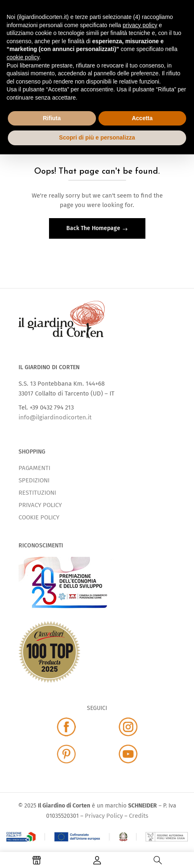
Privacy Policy (104, 816)
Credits (139, 816)
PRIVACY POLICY (40, 505)
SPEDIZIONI (34, 480)
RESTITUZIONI (37, 493)
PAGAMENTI (34, 468)
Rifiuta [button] (52, 118)
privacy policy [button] (140, 25)
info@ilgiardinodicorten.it (55, 417)
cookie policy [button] (23, 57)
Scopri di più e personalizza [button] (97, 137)
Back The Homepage (94, 228)
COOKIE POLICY (39, 517)
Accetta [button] (142, 118)
